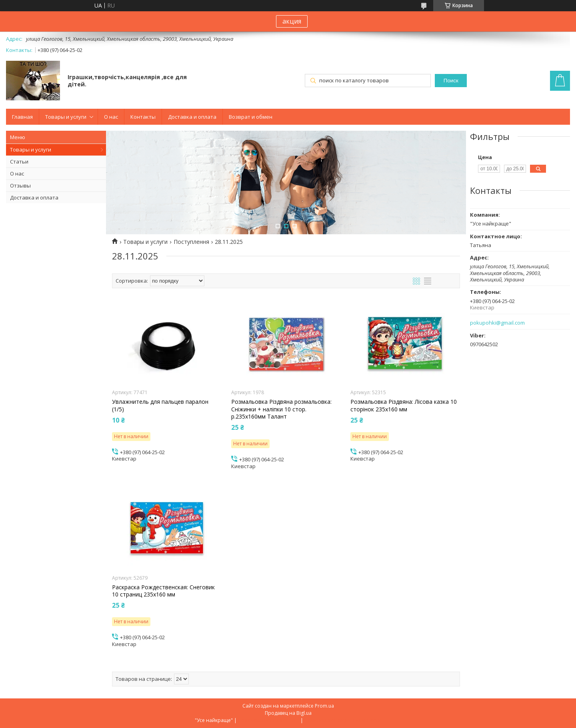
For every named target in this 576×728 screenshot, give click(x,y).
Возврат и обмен (251, 117)
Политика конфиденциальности (343, 720)
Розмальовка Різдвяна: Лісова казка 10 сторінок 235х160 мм (404, 405)
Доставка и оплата (192, 117)
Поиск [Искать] (451, 81)
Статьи (19, 162)
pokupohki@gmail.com (497, 323)
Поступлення (191, 242)
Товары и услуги (66, 117)
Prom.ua (324, 706)
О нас (111, 117)
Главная (22, 117)
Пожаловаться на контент (269, 720)
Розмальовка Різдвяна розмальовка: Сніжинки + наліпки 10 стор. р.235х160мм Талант (281, 409)
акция (292, 21)
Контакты (143, 117)
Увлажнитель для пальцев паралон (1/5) (160, 405)
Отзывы (20, 185)
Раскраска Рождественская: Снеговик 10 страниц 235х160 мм (163, 591)
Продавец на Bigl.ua (288, 713)
